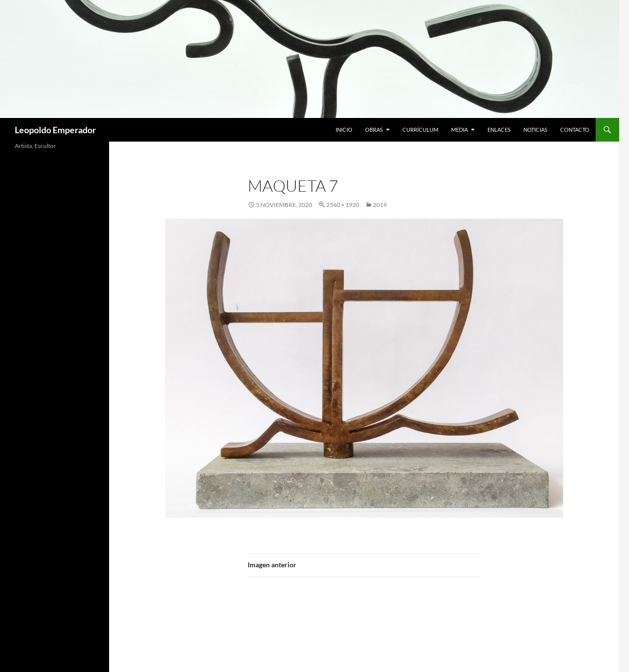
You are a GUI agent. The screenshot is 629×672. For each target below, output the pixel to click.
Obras (374, 130)
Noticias (535, 130)
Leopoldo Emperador (55, 130)
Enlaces (499, 130)
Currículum (420, 130)
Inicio (344, 130)
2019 (380, 205)
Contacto (575, 130)
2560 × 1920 (343, 205)
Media (459, 130)
